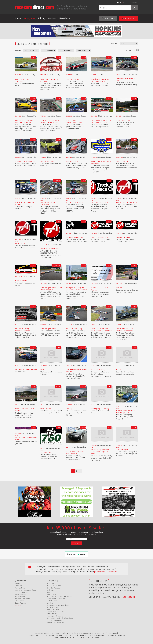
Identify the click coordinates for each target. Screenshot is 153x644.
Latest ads (108, 18)
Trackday (119, 370)
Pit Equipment (52, 594)
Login (125, 3)
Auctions (50, 603)
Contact (52, 18)
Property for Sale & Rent (56, 622)
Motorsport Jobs (53, 607)
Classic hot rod (46, 409)
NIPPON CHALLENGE (123, 237)
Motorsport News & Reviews (58, 605)
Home (18, 18)
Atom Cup (69, 409)
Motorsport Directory (55, 616)
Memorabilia (52, 614)
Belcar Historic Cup (123, 120)
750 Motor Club (46, 453)
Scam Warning (21, 603)
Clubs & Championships (56, 620)
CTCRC (42, 370)
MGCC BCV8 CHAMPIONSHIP (75, 203)
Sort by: (114, 44)
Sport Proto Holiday (98, 370)
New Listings (20, 588)
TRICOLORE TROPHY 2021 (99, 203)
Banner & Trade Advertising (26, 590)
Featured (19, 586)
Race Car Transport (54, 588)
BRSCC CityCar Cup (122, 161)
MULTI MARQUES (21, 281)
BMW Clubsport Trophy (48, 329)
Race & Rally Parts (54, 586)
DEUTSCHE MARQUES (22, 244)
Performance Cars (54, 609)
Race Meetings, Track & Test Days (60, 618)
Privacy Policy (21, 594)
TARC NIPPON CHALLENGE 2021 (127, 203)
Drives (49, 592)
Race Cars (50, 584)
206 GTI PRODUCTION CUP (100, 237)
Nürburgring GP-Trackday (100, 409)
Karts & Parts (52, 601)
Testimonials (20, 597)
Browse (18, 584)
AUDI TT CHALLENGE (47, 162)
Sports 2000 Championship (25, 161)
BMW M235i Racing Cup (74, 329)
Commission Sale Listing (56, 599)
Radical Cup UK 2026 (73, 79)
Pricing (42, 18)
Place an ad (128, 18)
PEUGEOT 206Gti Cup (73, 161)
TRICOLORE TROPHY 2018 (74, 237)
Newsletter (65, 18)
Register (134, 3)
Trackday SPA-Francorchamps (26, 370)
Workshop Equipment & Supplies (59, 597)
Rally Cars (50, 590)
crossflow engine (122, 450)
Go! (135, 8)
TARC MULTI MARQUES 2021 (50, 249)
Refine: (18, 51)
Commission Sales (22, 592)
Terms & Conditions (23, 599)
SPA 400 (119, 288)
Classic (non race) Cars (55, 612)
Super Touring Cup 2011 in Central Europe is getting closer (100, 452)
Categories (30, 18)
